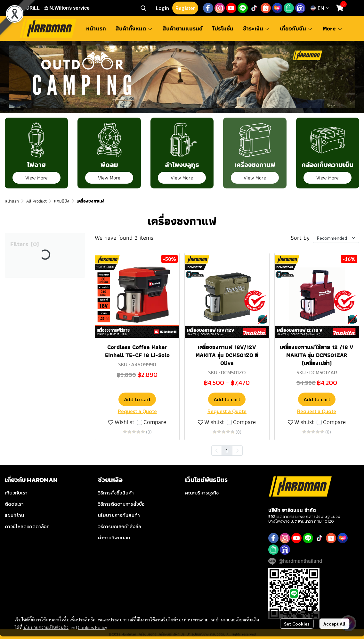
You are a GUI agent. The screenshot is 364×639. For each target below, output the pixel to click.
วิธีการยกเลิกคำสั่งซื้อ (120, 526)
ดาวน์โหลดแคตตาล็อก (27, 526)
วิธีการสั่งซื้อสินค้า (116, 493)
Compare (155, 422)
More (333, 28)
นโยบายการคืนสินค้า (119, 515)
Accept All (334, 624)
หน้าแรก (12, 201)
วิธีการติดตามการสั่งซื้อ (121, 504)
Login (162, 8)
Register (185, 8)
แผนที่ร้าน (14, 515)
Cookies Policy (92, 627)
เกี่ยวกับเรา (16, 493)
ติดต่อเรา (14, 504)
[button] (143, 8)
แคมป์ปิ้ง (62, 201)
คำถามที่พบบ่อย (114, 538)
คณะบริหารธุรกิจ (202, 493)
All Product (36, 201)
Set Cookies (297, 624)
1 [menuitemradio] (227, 450)
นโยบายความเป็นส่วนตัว (46, 627)
